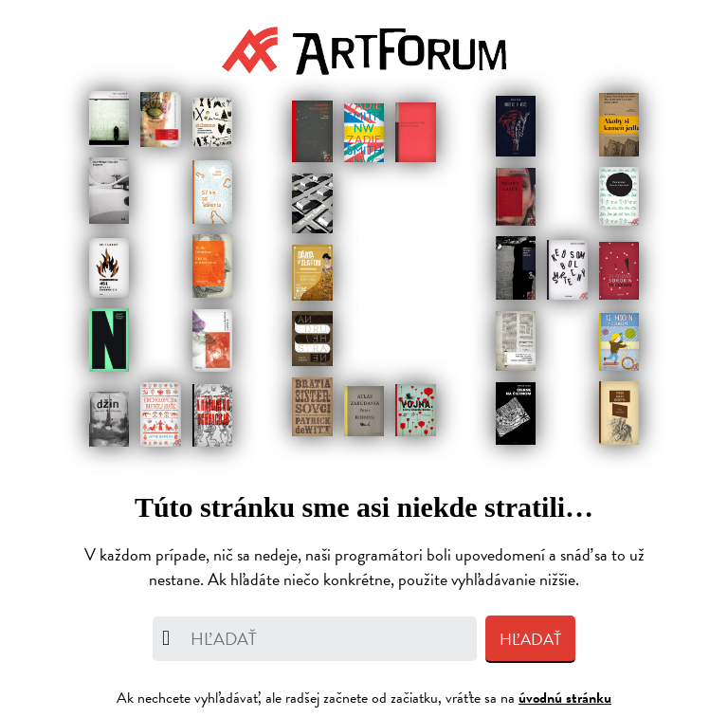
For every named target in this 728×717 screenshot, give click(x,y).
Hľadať (530, 640)
